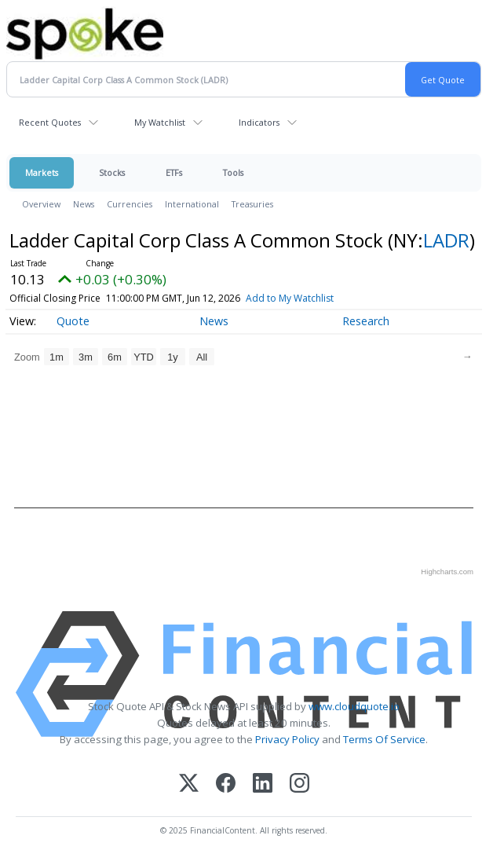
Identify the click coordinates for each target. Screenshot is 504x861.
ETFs (174, 172)
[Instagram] (299, 784)
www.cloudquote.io (354, 706)
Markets (42, 172)
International (192, 204)
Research (366, 321)
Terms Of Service (384, 739)
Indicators (259, 122)
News (84, 204)
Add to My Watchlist (312, 298)
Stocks (112, 172)
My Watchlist (160, 122)
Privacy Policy (287, 739)
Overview (41, 204)
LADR (446, 240)
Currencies (130, 204)
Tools (233, 172)
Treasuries (252, 204)
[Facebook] (226, 784)
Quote (73, 321)
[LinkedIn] (263, 784)
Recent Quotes (50, 122)
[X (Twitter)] (189, 784)
